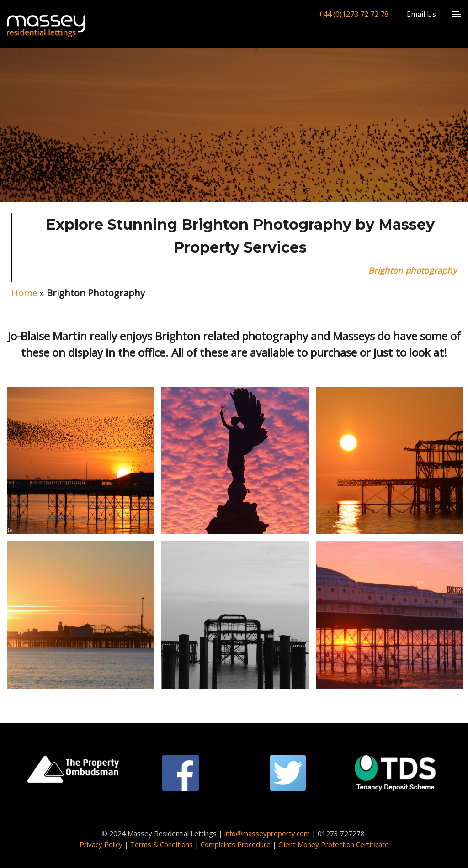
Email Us (421, 14)
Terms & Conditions (162, 844)
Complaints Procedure (236, 844)
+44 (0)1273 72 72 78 (354, 14)
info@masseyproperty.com (267, 833)
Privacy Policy (101, 844)
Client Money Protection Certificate (334, 844)
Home (24, 293)
